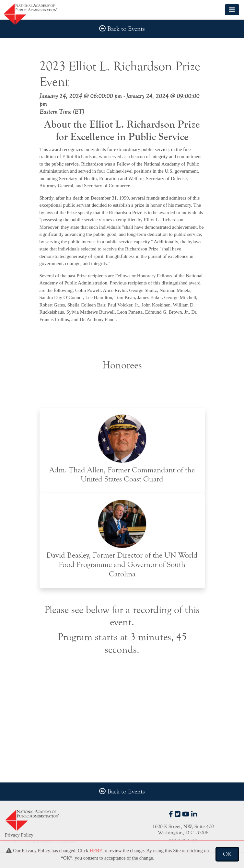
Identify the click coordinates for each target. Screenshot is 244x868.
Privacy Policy (19, 835)
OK (227, 854)
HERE (96, 851)
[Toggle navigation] (232, 10)
